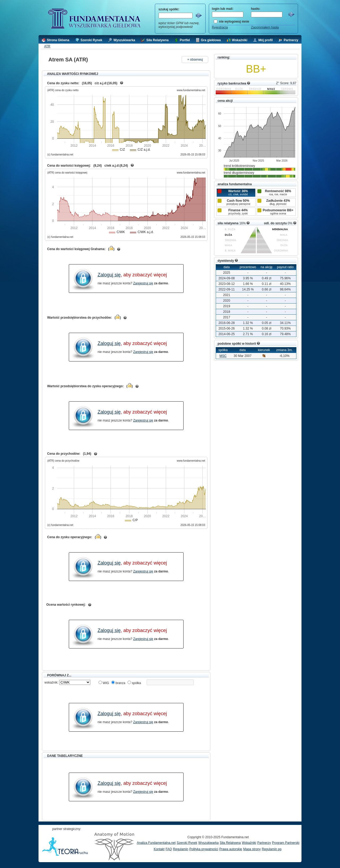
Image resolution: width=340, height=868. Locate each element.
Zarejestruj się (143, 283)
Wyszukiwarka (208, 843)
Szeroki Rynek (187, 843)
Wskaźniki (249, 843)
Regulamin (180, 849)
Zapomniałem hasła (265, 27)
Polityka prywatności (204, 849)
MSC (223, 356)
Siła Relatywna (230, 843)
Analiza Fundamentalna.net (156, 843)
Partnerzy (264, 843)
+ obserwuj (195, 60)
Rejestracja (220, 27)
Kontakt (159, 849)
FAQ (169, 849)
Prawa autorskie (231, 849)
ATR (47, 46)
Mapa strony (252, 849)
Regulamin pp (272, 849)
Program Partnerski (286, 843)
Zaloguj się (109, 275)
